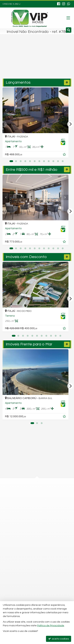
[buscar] (60, 60)
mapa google (22, 502)
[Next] (66, 110)
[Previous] (8, 110)
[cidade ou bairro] (29, 60)
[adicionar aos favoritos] (68, 155)
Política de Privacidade (51, 626)
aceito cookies (59, 639)
